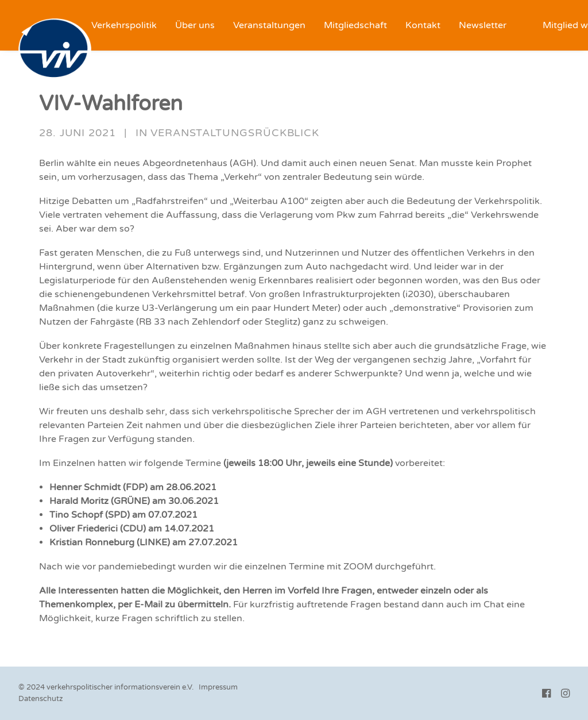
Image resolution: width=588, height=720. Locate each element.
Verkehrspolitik (124, 25)
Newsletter (483, 25)
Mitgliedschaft (355, 25)
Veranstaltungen (269, 25)
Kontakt (423, 25)
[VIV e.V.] (55, 49)
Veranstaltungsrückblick (235, 133)
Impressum (218, 687)
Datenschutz (40, 699)
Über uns (195, 25)
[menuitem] (124, 25)
